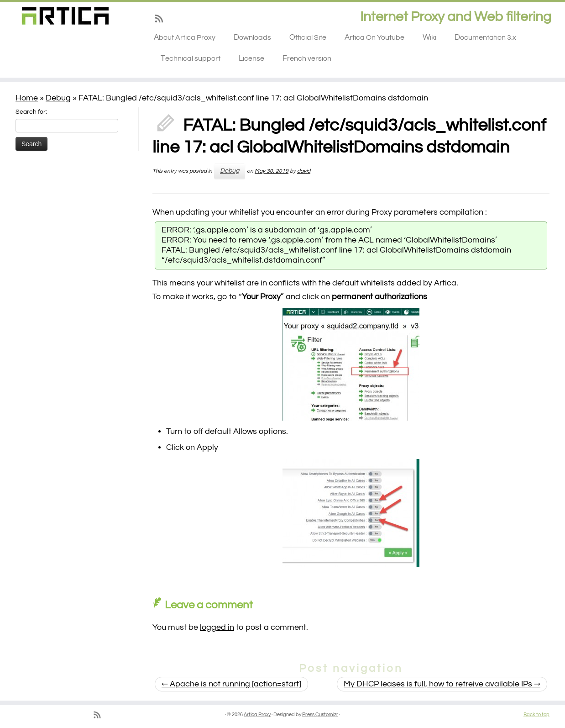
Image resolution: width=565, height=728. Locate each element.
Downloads (252, 37)
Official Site (308, 37)
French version (307, 58)
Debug (58, 98)
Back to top (536, 715)
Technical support (191, 58)
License (251, 58)
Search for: (31, 112)
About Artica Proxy (185, 37)
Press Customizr (320, 715)
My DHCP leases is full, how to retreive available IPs (442, 684)
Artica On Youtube (374, 37)
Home (27, 98)
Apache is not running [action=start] (231, 684)
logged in (217, 627)
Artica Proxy (257, 715)
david (304, 171)
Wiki (429, 37)
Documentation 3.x (485, 37)
